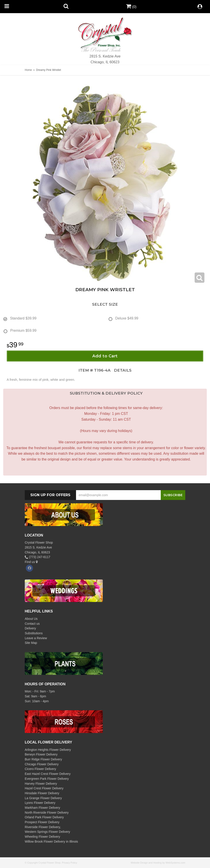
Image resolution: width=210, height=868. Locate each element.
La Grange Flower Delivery (43, 798)
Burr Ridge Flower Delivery (43, 759)
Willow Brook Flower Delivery (45, 841)
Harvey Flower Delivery (41, 784)
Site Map (31, 643)
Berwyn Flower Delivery (41, 754)
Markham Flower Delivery (42, 808)
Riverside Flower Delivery (42, 827)
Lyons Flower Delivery (40, 803)
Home (28, 70)
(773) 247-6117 (38, 557)
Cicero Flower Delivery (40, 769)
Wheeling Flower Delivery (42, 837)
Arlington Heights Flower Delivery (48, 750)
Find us (31, 562)
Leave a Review (36, 638)
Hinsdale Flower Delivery (42, 793)
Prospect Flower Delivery (42, 822)
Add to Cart (105, 356)
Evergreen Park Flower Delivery (47, 779)
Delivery (30, 628)
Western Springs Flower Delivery (47, 832)
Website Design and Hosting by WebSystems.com (158, 863)
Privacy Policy (69, 863)
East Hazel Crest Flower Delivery (48, 774)
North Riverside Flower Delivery (47, 813)
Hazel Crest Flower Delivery (44, 788)
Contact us (32, 624)
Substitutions (34, 633)
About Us (31, 619)
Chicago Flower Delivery (42, 764)
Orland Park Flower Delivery (44, 817)
